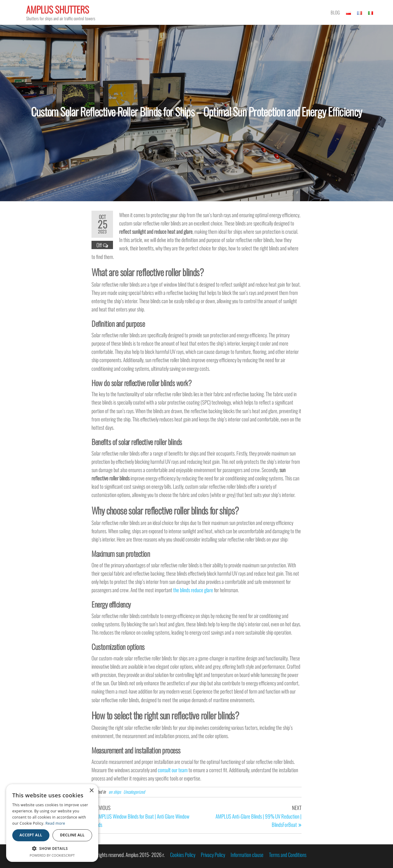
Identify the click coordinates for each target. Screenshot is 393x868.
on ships (115, 792)
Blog (335, 12)
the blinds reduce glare (193, 590)
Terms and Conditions (288, 855)
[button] (52, 848)
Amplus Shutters (58, 9)
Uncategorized (134, 792)
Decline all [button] (72, 835)
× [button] (91, 791)
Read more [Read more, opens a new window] (55, 823)
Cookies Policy (183, 855)
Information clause (247, 855)
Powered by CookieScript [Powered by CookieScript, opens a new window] (52, 855)
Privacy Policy (213, 855)
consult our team (173, 770)
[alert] (52, 823)
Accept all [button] (31, 835)
